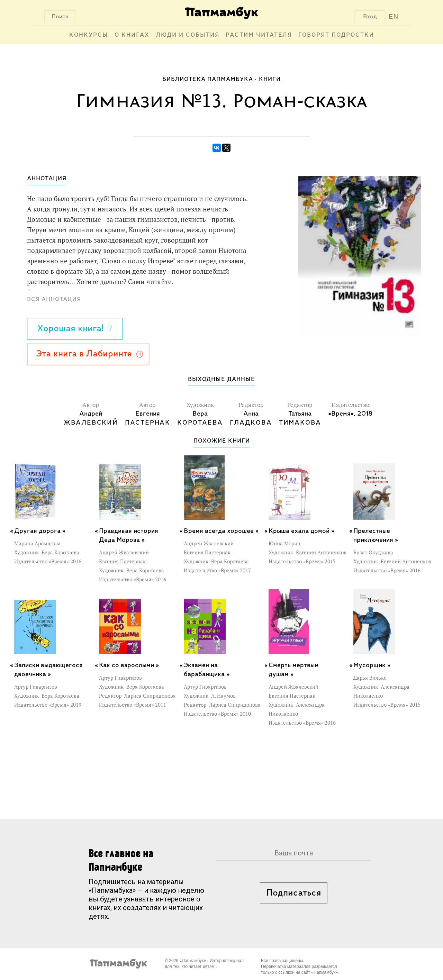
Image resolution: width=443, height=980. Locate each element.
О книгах (132, 35)
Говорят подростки (336, 35)
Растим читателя (259, 35)
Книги (270, 79)
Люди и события (188, 35)
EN (394, 17)
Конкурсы (89, 35)
